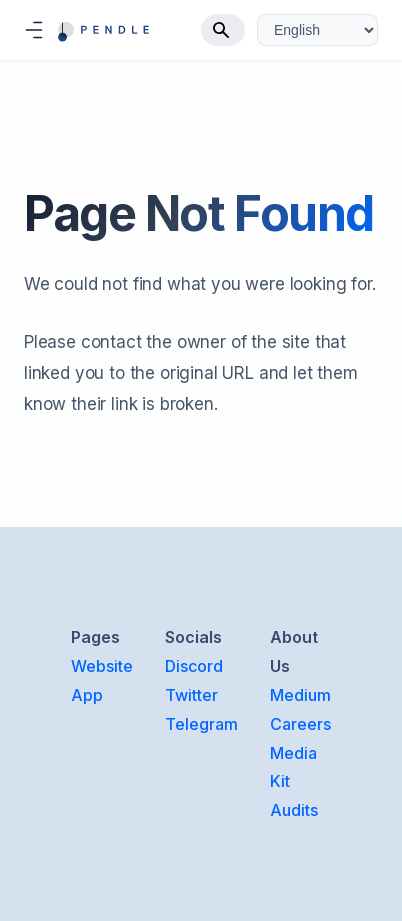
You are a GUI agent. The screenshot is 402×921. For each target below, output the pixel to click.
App (87, 695)
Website (102, 666)
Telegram (201, 724)
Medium (300, 695)
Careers (300, 724)
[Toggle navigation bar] (34, 30)
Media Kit (293, 767)
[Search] (223, 30)
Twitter (191, 695)
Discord (194, 666)
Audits (294, 810)
